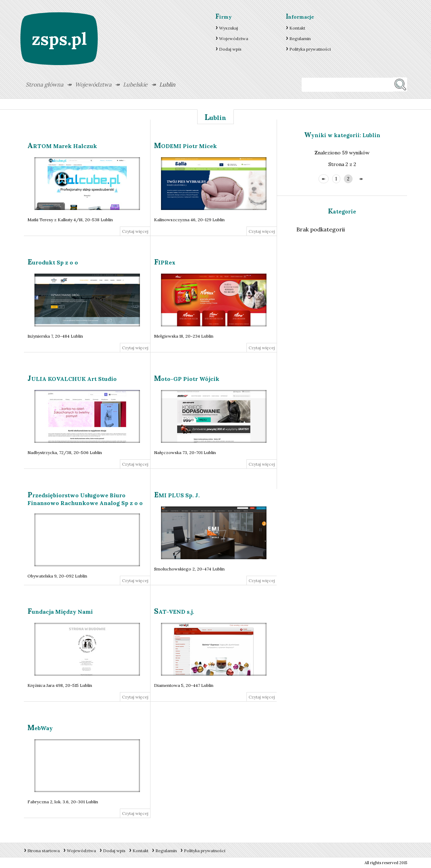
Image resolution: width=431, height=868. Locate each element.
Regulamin (300, 39)
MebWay (40, 728)
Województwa (234, 39)
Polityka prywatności (310, 49)
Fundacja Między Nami (60, 612)
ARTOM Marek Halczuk (62, 146)
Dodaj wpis (230, 49)
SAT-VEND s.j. (174, 612)
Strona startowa (44, 851)
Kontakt (297, 28)
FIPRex (165, 262)
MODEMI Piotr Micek (185, 146)
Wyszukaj (229, 28)
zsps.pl (59, 39)
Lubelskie (135, 84)
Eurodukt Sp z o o (53, 262)
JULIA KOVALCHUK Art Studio (72, 379)
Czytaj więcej (135, 231)
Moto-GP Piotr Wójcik (187, 379)
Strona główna (44, 84)
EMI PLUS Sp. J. (177, 495)
